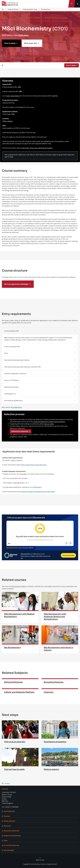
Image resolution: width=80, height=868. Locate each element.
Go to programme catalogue (16, 284)
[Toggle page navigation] (2, 65)
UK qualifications (16, 407)
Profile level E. (37, 487)
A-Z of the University (10, 845)
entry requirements (13, 96)
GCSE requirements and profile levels (34, 465)
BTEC (6, 353)
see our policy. (49, 424)
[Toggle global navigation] (78, 4)
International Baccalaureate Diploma (17, 360)
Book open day (31, 43)
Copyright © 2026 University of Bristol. (34, 864)
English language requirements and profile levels (38, 492)
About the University (10, 831)
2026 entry (23, 35)
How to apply (10, 43)
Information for (8, 811)
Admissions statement (20, 431)
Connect (6, 816)
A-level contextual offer (12, 347)
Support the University (11, 836)
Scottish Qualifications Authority (15, 374)
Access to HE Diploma (12, 380)
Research (6, 826)
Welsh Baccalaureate (11, 387)
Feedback (7, 784)
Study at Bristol (9, 821)
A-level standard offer (12, 331)
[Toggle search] (72, 4)
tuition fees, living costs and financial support (37, 148)
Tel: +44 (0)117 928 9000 (10, 807)
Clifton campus (7, 121)
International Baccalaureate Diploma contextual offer (23, 367)
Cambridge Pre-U (10, 394)
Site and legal (8, 850)
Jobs (5, 841)
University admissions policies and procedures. (49, 422)
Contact (5, 789)
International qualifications (13, 401)
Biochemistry (17, 586)
